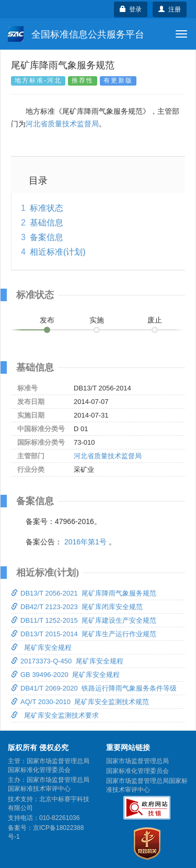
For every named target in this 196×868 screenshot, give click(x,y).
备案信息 (47, 237)
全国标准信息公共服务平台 (76, 34)
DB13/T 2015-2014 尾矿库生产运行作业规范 (84, 634)
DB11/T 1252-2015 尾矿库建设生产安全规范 (84, 620)
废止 (155, 320)
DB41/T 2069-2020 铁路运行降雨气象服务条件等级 (94, 688)
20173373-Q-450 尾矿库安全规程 (67, 661)
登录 (131, 9)
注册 (170, 9)
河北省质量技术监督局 (62, 124)
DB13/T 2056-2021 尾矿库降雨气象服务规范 (84, 593)
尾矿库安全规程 (41, 647)
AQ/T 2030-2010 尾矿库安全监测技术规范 (80, 702)
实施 (97, 320)
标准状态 (47, 208)
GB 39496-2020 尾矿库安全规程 (65, 675)
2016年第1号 (85, 542)
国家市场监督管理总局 (137, 761)
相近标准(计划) (58, 252)
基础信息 (47, 223)
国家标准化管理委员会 (137, 771)
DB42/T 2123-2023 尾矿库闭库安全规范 (77, 607)
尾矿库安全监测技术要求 (55, 715)
